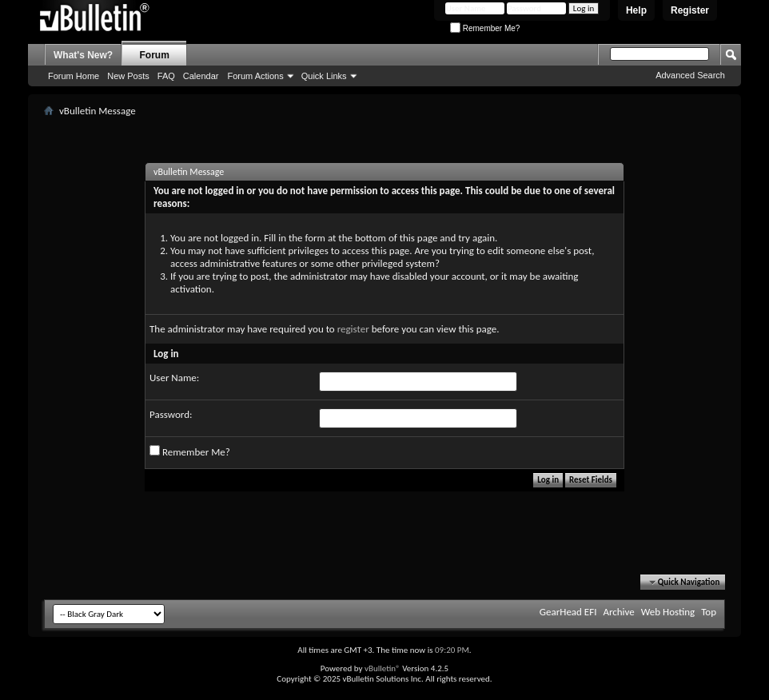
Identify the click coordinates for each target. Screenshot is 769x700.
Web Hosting (668, 612)
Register (690, 10)
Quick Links (324, 76)
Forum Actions (255, 76)
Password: (171, 414)
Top (709, 612)
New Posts (128, 76)
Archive (618, 612)
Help (636, 10)
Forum (155, 55)
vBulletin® (383, 668)
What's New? (83, 55)
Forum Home (74, 76)
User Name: (174, 378)
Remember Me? (485, 28)
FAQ (166, 76)
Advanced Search (690, 75)
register (353, 329)
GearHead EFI (568, 612)
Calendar (201, 76)
